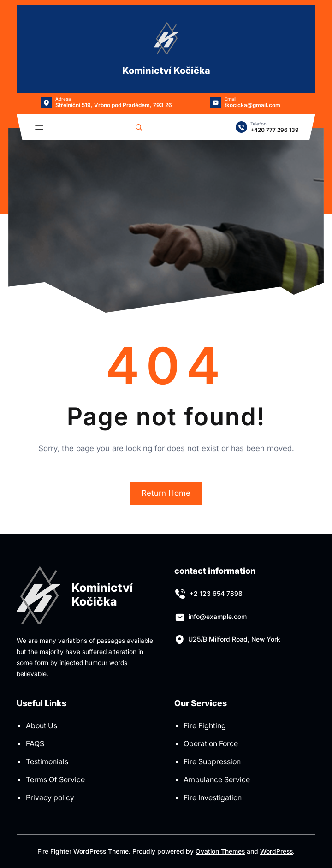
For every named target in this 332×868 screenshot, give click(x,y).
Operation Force (211, 743)
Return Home (166, 493)
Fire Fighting (205, 725)
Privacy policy (50, 797)
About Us (41, 725)
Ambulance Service (217, 779)
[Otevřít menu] (39, 127)
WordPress (276, 851)
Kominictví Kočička (166, 71)
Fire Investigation (213, 797)
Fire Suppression (212, 761)
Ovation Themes (220, 851)
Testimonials (47, 761)
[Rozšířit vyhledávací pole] (139, 127)
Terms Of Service (55, 779)
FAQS (35, 743)
